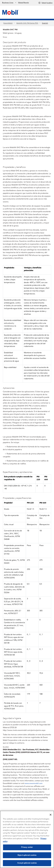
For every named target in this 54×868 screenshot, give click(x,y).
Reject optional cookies (27, 855)
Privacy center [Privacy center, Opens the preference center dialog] (27, 847)
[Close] (51, 815)
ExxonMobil (8, 23)
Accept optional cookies (27, 863)
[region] (27, 839)
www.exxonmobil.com (34, 783)
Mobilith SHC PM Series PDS (27, 23)
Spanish (45, 23)
